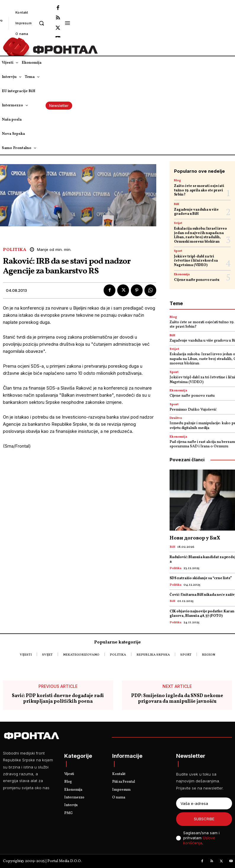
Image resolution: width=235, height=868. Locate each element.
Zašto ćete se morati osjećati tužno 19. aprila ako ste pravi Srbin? (199, 190)
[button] (42, 23)
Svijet (178, 223)
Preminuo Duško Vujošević (193, 410)
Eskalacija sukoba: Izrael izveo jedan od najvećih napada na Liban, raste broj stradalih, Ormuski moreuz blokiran (201, 235)
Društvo (176, 418)
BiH (177, 204)
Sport (178, 251)
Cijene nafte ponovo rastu (197, 280)
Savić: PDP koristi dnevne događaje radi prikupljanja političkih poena (58, 699)
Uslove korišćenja (199, 840)
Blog (177, 180)
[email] (204, 803)
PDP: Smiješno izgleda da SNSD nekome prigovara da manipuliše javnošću (177, 699)
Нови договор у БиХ (195, 538)
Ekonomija (182, 274)
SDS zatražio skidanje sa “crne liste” (201, 578)
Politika (15, 250)
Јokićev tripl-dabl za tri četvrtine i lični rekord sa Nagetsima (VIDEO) (196, 261)
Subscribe (204, 819)
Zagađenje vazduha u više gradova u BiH (196, 212)
